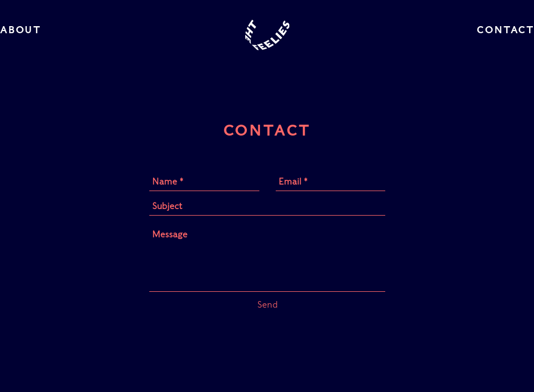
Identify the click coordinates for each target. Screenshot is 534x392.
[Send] (268, 305)
